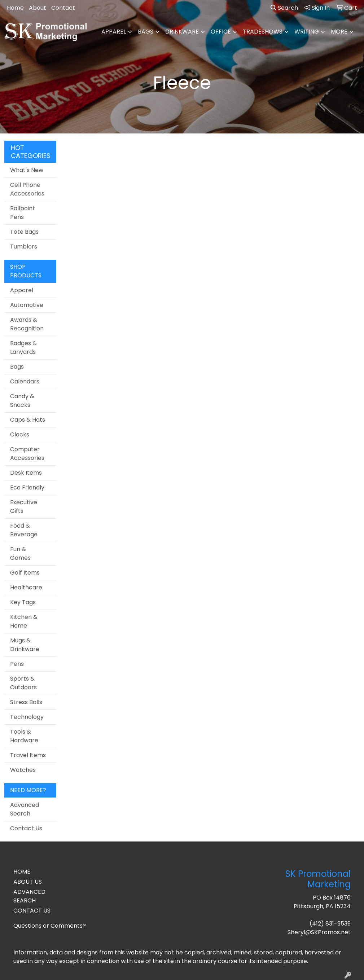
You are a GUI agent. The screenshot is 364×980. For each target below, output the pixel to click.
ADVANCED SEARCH (29, 896)
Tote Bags (24, 232)
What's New (27, 170)
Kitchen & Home (24, 621)
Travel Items (28, 755)
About (38, 8)
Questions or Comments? (50, 926)
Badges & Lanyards (23, 348)
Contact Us (26, 828)
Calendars (25, 381)
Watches (23, 770)
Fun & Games (20, 553)
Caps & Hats (28, 420)
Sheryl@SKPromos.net (319, 932)
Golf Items (25, 573)
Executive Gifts (24, 507)
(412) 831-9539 (330, 924)
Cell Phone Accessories (27, 189)
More (339, 32)
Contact (63, 8)
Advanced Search (25, 809)
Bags (146, 32)
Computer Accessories (27, 454)
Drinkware (182, 32)
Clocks (20, 434)
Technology (27, 717)
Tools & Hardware (24, 736)
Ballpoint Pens (23, 213)
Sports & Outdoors (23, 683)
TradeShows (263, 32)
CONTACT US (32, 911)
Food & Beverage (24, 530)
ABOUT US (28, 882)
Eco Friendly (27, 487)
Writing (307, 32)
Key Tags (23, 602)
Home (15, 8)
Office (221, 32)
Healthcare (26, 587)
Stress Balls (26, 702)
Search (284, 8)
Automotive (27, 305)
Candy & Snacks (22, 401)
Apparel (114, 32)
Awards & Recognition (27, 324)
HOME (22, 872)
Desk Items (26, 473)
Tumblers (24, 247)
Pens (17, 664)
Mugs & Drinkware (25, 645)
